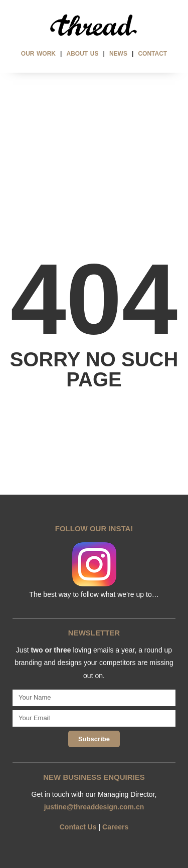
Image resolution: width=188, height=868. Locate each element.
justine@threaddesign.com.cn (94, 807)
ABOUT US (83, 54)
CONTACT (152, 54)
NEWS (118, 54)
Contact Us (78, 827)
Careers (115, 827)
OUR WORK (38, 54)
